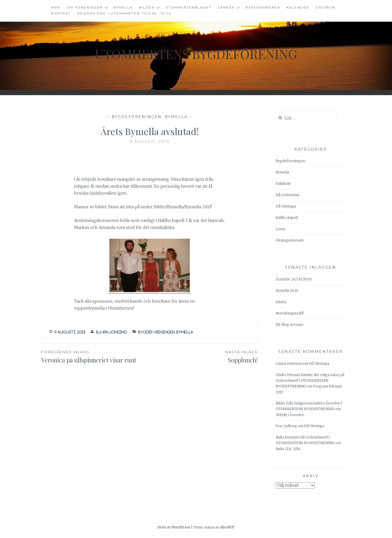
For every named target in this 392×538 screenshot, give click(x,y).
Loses (281, 229)
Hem (56, 7)
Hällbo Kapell (287, 218)
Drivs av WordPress (174, 527)
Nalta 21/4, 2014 (288, 449)
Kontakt (61, 13)
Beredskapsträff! (290, 313)
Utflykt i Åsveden (290, 415)
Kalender (298, 7)
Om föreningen (85, 7)
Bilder (147, 7)
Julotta (281, 302)
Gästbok (326, 7)
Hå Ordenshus (288, 195)
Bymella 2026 (287, 291)
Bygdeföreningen (137, 117)
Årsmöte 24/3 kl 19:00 (294, 279)
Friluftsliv (283, 184)
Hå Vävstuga (286, 206)
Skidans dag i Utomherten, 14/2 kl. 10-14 (124, 13)
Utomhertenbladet (189, 7)
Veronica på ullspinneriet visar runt (95, 357)
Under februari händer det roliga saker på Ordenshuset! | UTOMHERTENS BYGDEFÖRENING (310, 381)
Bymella (123, 7)
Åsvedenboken (263, 7)
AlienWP (227, 527)
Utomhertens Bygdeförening (196, 54)
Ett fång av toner (290, 325)
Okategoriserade (290, 240)
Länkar (226, 7)
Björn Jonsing (112, 332)
